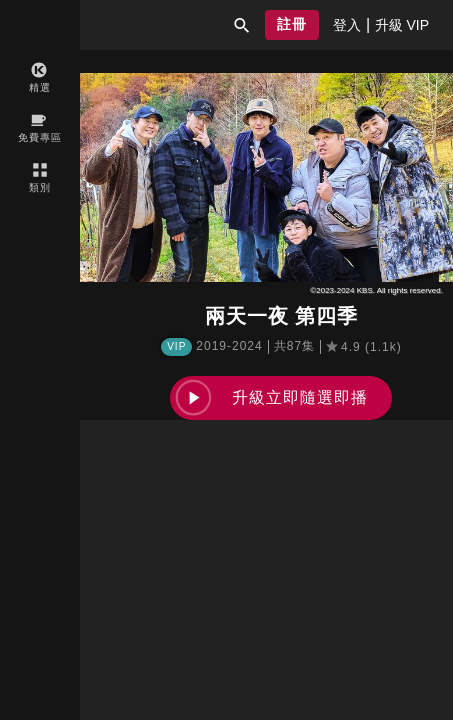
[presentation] (347, 25)
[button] (242, 25)
